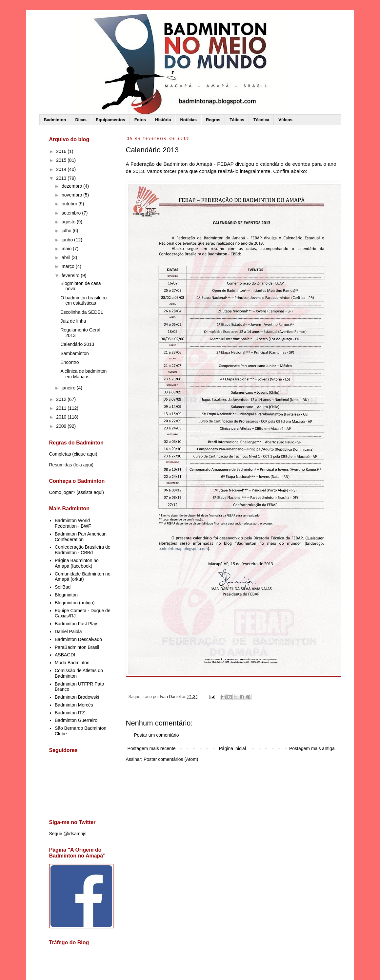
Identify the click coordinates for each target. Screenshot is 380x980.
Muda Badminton (72, 663)
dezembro (72, 186)
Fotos (140, 120)
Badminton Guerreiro (76, 720)
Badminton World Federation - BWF (73, 523)
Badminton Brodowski (77, 697)
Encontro (70, 362)
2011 (62, 408)
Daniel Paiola (68, 631)
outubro (70, 204)
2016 (62, 151)
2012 (62, 399)
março (69, 266)
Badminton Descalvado (78, 639)
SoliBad (63, 587)
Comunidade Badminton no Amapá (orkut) (83, 577)
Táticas (237, 120)
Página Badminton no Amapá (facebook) (77, 563)
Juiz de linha (73, 321)
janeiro (69, 388)
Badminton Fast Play (76, 624)
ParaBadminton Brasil (77, 647)
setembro (72, 213)
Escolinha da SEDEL (82, 312)
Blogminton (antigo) (75, 603)
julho (67, 231)
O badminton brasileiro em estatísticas (83, 301)
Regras (213, 120)
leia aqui (83, 465)
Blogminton (66, 595)
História (163, 120)
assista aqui (90, 492)
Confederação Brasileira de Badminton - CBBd (83, 550)
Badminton (55, 120)
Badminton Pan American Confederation (81, 537)
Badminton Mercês (74, 705)
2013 (62, 178)
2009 (62, 426)
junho (68, 240)
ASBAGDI (65, 655)
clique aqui (85, 454)
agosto (69, 222)
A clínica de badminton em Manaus (83, 374)
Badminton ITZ (70, 713)
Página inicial (233, 748)
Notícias (188, 120)
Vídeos (285, 120)
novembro (72, 195)
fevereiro (71, 275)
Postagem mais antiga (312, 748)
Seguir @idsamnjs (68, 834)
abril (67, 257)
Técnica (261, 120)
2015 (62, 160)
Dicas (81, 120)
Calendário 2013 (77, 344)
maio (67, 249)
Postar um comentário (157, 735)
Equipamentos (110, 120)
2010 (62, 417)
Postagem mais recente (152, 748)
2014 (62, 169)
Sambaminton (74, 353)
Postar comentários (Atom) (171, 759)
